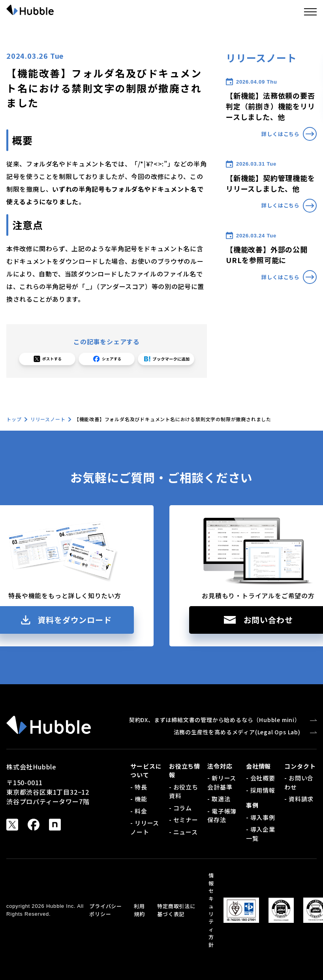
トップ (14, 419)
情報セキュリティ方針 (211, 910)
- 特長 (139, 787)
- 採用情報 (261, 790)
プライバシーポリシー (106, 910)
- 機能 (139, 799)
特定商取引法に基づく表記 (176, 910)
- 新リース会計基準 (222, 782)
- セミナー (184, 820)
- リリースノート (145, 827)
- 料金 (139, 811)
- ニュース (183, 832)
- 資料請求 (299, 799)
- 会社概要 (261, 778)
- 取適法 (219, 799)
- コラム (180, 808)
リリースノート (48, 419)
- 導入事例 (261, 817)
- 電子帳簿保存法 (222, 816)
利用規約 (139, 910)
